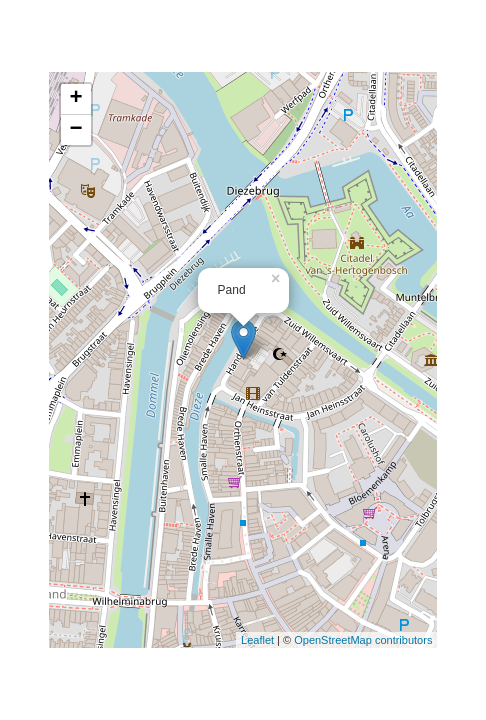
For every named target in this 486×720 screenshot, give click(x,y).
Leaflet (257, 640)
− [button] (75, 130)
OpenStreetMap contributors (363, 640)
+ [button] (75, 99)
